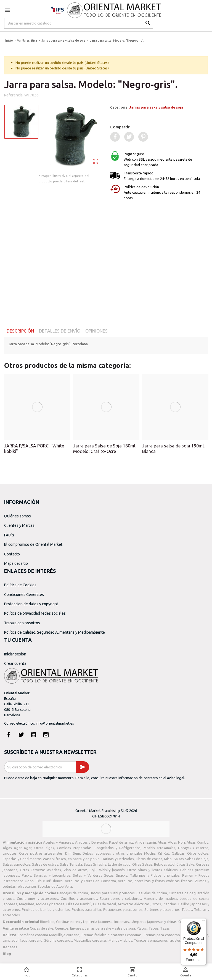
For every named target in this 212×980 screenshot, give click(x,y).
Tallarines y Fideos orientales (155, 875)
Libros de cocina (149, 859)
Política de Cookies (20, 585)
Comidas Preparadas (74, 848)
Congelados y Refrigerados (117, 848)
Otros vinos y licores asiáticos (153, 870)
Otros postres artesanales (41, 853)
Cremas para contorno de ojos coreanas (176, 935)
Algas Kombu (198, 842)
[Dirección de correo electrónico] (40, 767)
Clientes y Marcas (19, 525)
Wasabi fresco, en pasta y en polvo (71, 859)
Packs (26, 875)
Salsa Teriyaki (71, 864)
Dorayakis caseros (193, 848)
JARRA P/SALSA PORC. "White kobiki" (34, 449)
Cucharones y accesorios (37, 898)
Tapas (153, 928)
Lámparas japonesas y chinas (154, 922)
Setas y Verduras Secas (93, 875)
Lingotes (10, 853)
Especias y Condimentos (22, 859)
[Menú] (203, 922)
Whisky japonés (112, 870)
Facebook (9, 735)
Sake (190, 864)
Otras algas (44, 848)
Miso (168, 859)
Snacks (122, 875)
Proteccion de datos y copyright (31, 604)
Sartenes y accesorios (162, 909)
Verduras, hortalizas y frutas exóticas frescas (155, 881)
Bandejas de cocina (73, 893)
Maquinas (27, 904)
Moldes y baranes (50, 904)
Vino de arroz (75, 870)
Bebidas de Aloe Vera (55, 886)
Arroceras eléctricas (134, 904)
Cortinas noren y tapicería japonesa (84, 922)
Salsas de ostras (45, 864)
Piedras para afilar (87, 909)
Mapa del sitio (16, 563)
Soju (93, 870)
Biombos (47, 922)
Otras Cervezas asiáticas (40, 870)
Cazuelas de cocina (152, 893)
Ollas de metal (104, 904)
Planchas (170, 904)
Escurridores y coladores (120, 898)
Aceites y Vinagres (58, 842)
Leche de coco (119, 864)
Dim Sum (73, 853)
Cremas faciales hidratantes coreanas (112, 935)
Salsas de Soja (197, 859)
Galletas (178, 853)
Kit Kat (164, 853)
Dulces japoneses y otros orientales (112, 853)
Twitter (21, 735)
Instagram (46, 735)
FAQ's (9, 535)
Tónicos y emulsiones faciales (157, 940)
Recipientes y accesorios (123, 909)
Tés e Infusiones (49, 881)
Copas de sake (42, 928)
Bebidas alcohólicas (170, 864)
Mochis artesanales (159, 848)
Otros (156, 904)
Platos (142, 928)
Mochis (150, 853)
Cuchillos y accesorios (79, 898)
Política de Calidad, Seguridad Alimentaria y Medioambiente (55, 632)
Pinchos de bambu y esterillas (46, 909)
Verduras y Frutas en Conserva (90, 881)
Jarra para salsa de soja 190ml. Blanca (173, 449)
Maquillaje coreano (64, 935)
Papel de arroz (121, 842)
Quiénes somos (18, 516)
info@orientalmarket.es (55, 723)
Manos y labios (120, 940)
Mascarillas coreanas (90, 940)
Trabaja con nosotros (22, 623)
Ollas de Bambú (79, 904)
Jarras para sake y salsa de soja (156, 107)
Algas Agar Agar (17, 848)
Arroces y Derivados (92, 842)
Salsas (179, 859)
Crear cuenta (15, 663)
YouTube (34, 735)
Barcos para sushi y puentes (112, 893)
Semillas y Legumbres (52, 875)
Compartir (120, 127)
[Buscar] (79, 23)
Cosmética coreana (33, 935)
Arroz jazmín (145, 842)
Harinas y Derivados (118, 859)
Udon (29, 881)
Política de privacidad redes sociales (35, 613)
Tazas (165, 928)
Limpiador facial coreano (23, 940)
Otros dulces (198, 853)
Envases (77, 928)
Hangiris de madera (161, 898)
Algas (162, 842)
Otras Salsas (142, 864)
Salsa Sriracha (95, 864)
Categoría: (147, 107)
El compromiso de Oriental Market (33, 544)
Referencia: (14, 95)
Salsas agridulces (17, 864)
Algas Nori (176, 842)
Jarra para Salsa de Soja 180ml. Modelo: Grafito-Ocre (105, 449)
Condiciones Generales (24, 595)
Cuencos (62, 928)
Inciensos (122, 922)
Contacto (12, 554)
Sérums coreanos (58, 940)
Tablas (187, 909)
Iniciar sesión (15, 654)
